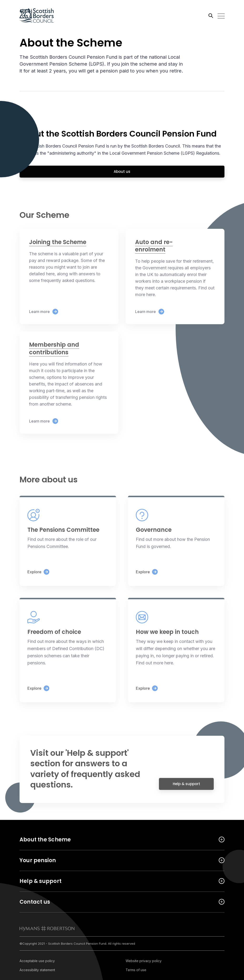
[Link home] (41, 16)
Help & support (186, 787)
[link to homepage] (47, 928)
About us (122, 172)
